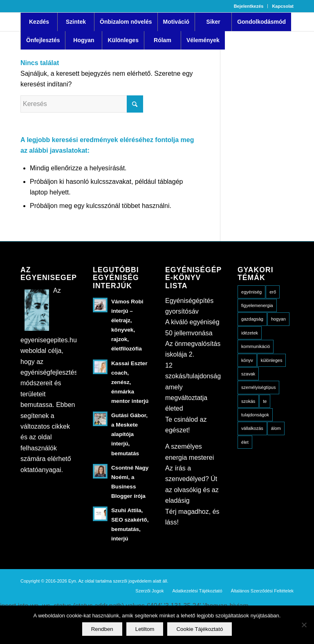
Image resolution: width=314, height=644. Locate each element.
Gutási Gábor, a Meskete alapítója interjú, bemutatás (129, 434)
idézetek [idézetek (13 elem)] (250, 333)
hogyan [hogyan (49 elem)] (278, 319)
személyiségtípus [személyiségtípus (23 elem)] (258, 387)
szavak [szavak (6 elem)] (248, 374)
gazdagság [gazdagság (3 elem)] (252, 319)
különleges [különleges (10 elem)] (272, 360)
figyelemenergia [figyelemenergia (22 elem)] (257, 305)
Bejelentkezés (249, 6)
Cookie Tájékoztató (200, 629)
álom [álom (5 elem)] (276, 428)
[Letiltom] (304, 625)
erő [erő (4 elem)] (273, 292)
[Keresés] (82, 104)
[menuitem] (249, 6)
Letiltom (145, 629)
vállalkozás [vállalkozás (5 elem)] (252, 428)
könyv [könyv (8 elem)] (247, 360)
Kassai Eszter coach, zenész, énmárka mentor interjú (130, 382)
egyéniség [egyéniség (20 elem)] (251, 292)
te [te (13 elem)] (265, 401)
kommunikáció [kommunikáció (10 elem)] (256, 346)
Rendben (102, 629)
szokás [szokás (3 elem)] (248, 401)
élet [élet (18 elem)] (245, 442)
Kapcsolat (283, 6)
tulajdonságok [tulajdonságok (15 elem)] (255, 415)
